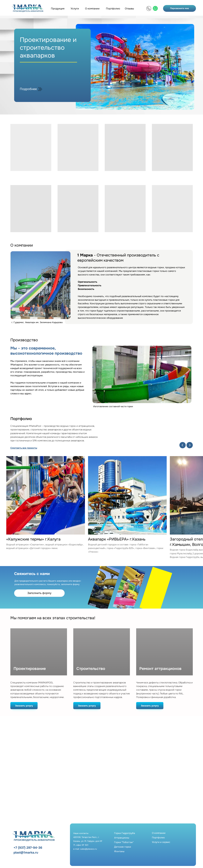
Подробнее (28, 89)
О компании (92, 9)
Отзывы (129, 9)
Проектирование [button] (30, 669)
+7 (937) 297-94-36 (28, 848)
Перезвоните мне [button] (179, 8)
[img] (149, 8)
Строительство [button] (91, 669)
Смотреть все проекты (24, 448)
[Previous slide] (183, 445)
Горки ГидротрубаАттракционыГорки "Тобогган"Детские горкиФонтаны (125, 842)
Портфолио (113, 9)
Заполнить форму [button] (39, 593)
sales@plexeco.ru (89, 849)
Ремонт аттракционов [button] (160, 669)
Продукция (58, 9)
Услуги (75, 9)
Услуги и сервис (161, 842)
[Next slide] (190, 445)
